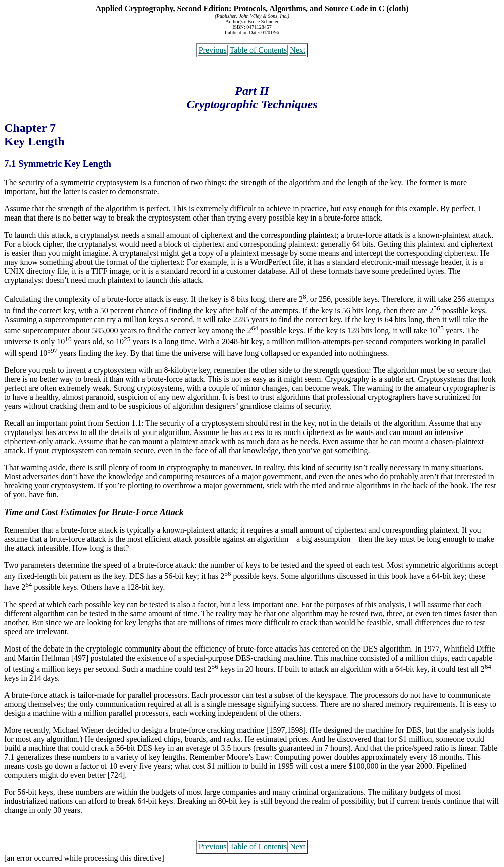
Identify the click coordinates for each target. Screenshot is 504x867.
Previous (213, 50)
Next (297, 50)
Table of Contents (259, 50)
